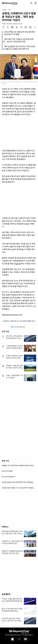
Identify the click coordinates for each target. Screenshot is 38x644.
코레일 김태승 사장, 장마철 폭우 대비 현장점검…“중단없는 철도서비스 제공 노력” (19, 482)
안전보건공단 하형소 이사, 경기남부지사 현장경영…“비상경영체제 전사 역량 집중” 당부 (19, 488)
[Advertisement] (19, 405)
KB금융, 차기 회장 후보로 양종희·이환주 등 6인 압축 (19, 466)
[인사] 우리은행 (7, 471)
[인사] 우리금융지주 (9, 477)
